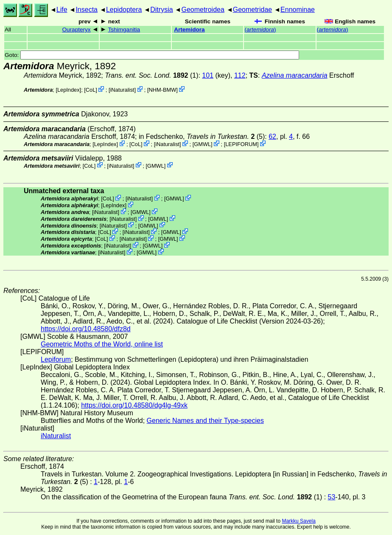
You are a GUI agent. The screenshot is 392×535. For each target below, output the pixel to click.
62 (272, 137)
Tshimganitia (124, 30)
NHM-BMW (163, 90)
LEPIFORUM (241, 144)
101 (208, 75)
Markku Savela (298, 521)
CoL (91, 90)
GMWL (202, 144)
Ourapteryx (76, 30)
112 (240, 75)
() (260, 30)
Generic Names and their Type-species (205, 421)
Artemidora (189, 30)
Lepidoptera (124, 10)
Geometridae (253, 10)
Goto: (152, 55)
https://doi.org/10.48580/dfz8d (86, 329)
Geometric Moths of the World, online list (102, 344)
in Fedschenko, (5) (202, 137)
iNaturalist (122, 90)
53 (332, 497)
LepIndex (69, 90)
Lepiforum (56, 359)
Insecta (87, 10)
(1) (151, 75)
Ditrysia (161, 10)
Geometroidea (203, 10)
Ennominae (298, 10)
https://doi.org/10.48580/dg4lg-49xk (134, 405)
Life (62, 10)
